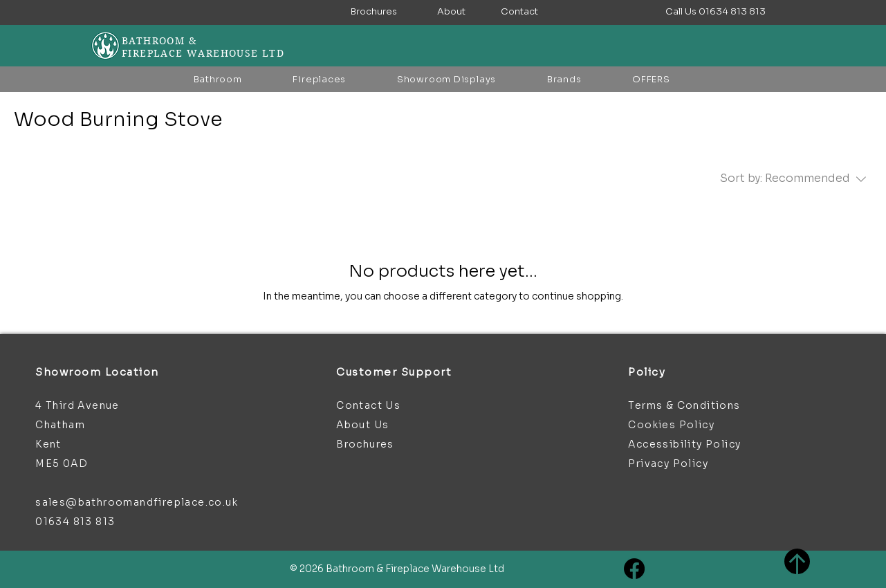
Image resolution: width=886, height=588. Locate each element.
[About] (451, 12)
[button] (716, 12)
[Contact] (519, 12)
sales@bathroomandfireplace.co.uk (137, 502)
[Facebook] (634, 569)
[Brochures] (374, 12)
